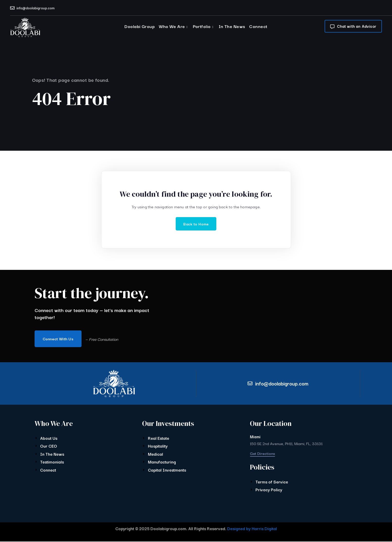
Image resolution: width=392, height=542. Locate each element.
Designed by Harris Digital (252, 529)
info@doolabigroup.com (35, 8)
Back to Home (196, 224)
